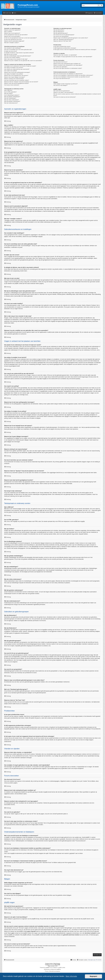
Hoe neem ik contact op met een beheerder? (65, 97)
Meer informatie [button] (71, 976)
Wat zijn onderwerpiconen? (11, 103)
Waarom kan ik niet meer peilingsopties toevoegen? (17, 72)
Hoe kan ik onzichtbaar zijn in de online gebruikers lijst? (18, 50)
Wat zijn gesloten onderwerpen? (12, 101)
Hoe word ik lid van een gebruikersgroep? (64, 35)
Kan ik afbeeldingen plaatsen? (12, 95)
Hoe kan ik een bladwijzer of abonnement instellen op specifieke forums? (72, 77)
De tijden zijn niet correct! (11, 51)
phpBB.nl (59, 969)
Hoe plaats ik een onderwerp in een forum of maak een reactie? (20, 66)
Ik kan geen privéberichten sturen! (62, 46)
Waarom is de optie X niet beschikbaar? (63, 92)
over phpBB (38, 910)
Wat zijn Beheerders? (59, 30)
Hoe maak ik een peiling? (11, 71)
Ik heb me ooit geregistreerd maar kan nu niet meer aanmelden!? (20, 38)
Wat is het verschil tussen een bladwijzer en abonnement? (68, 74)
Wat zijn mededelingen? (10, 98)
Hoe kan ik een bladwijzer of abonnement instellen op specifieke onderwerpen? (73, 75)
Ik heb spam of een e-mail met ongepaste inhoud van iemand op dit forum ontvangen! (75, 50)
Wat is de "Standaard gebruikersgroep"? (63, 40)
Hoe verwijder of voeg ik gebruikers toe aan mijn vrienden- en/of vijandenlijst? (73, 57)
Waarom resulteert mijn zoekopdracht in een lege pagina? (68, 65)
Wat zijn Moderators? (59, 32)
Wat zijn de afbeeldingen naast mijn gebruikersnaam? (18, 56)
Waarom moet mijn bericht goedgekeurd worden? (17, 83)
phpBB (47, 968)
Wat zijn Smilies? (8, 93)
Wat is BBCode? (8, 90)
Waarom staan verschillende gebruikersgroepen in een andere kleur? (71, 38)
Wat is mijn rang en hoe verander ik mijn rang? (16, 59)
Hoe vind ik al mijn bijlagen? (60, 85)
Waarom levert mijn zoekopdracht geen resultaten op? (67, 64)
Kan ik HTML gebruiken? (10, 92)
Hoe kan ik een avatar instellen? (12, 57)
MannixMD (58, 965)
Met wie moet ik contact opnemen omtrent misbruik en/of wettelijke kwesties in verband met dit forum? (77, 95)
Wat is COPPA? (8, 32)
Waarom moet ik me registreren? (12, 30)
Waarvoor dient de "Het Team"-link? (62, 41)
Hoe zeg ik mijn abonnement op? (62, 78)
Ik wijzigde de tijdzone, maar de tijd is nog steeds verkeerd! (19, 53)
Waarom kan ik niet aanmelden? (12, 36)
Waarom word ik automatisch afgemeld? (14, 41)
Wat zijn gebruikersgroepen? (61, 33)
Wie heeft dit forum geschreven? (62, 91)
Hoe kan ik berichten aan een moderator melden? (17, 80)
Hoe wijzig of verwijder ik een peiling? (14, 74)
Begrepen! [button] (93, 976)
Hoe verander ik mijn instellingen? (13, 48)
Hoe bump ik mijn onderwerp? (12, 85)
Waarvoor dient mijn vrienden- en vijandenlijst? (65, 55)
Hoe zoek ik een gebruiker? (60, 67)
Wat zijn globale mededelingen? (12, 97)
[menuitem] (14, 13)
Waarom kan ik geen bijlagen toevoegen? (15, 77)
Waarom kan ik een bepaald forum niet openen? (16, 75)
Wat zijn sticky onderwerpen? (12, 100)
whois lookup (18, 930)
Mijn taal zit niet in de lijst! (11, 54)
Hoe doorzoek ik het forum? (60, 62)
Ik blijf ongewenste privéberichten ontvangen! (65, 48)
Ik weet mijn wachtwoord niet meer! (13, 40)
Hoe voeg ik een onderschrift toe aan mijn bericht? (17, 69)
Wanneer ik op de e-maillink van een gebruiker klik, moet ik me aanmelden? (23, 61)
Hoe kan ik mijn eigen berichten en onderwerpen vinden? (68, 68)
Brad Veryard (57, 964)
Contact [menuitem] (73, 960)
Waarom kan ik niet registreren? (12, 33)
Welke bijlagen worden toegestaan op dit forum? (65, 84)
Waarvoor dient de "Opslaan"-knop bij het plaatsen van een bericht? (21, 82)
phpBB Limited (65, 908)
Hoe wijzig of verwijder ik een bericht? (14, 68)
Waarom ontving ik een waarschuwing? (14, 79)
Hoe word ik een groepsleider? (61, 36)
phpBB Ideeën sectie (88, 919)
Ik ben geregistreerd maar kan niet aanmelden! (16, 35)
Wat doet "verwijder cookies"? (12, 43)
